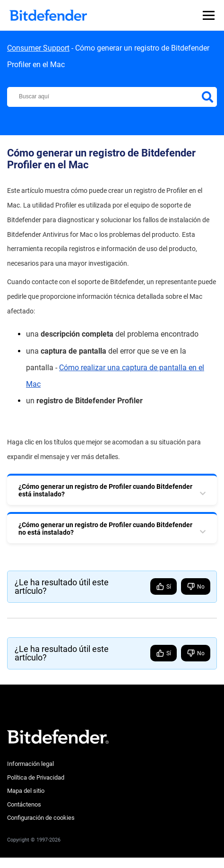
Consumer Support (38, 48)
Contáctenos (24, 804)
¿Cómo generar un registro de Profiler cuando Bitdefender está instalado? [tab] (105, 490)
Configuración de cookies (41, 818)
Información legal (30, 764)
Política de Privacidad (36, 777)
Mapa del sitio (26, 791)
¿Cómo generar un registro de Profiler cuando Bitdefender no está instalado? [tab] (105, 529)
